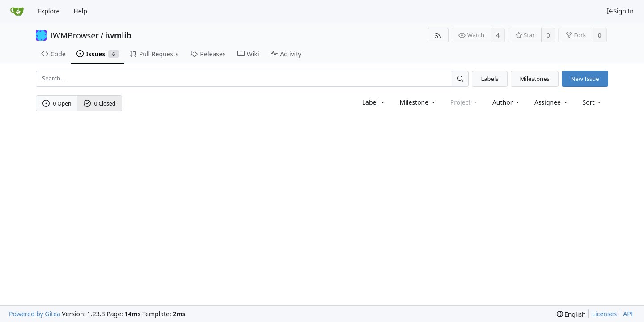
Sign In (620, 11)
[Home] (17, 11)
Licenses (605, 314)
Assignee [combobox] (552, 102)
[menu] (593, 102)
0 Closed (100, 104)
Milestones (535, 79)
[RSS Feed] (438, 35)
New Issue (585, 79)
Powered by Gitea (35, 314)
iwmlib (118, 35)
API (628, 314)
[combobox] (374, 102)
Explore (49, 11)
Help (80, 11)
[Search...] (460, 78)
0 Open (57, 104)
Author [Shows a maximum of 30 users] (506, 102)
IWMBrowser (74, 35)
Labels (489, 79)
